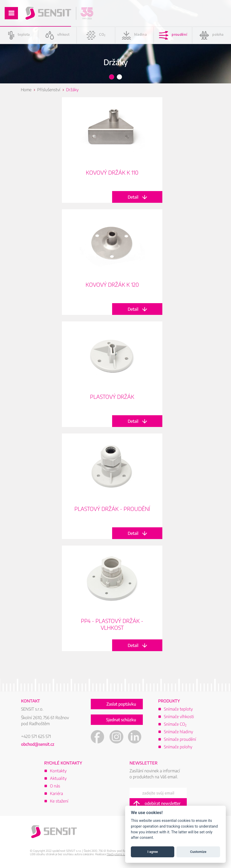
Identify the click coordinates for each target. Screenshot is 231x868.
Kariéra (56, 793)
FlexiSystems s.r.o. (118, 854)
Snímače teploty (178, 709)
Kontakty (58, 771)
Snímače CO (175, 724)
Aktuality (58, 778)
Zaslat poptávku (121, 704)
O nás (55, 786)
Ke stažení (59, 801)
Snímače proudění (180, 739)
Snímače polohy (178, 747)
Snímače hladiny (178, 732)
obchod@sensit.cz (38, 744)
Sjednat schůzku (121, 720)
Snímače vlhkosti (179, 717)
